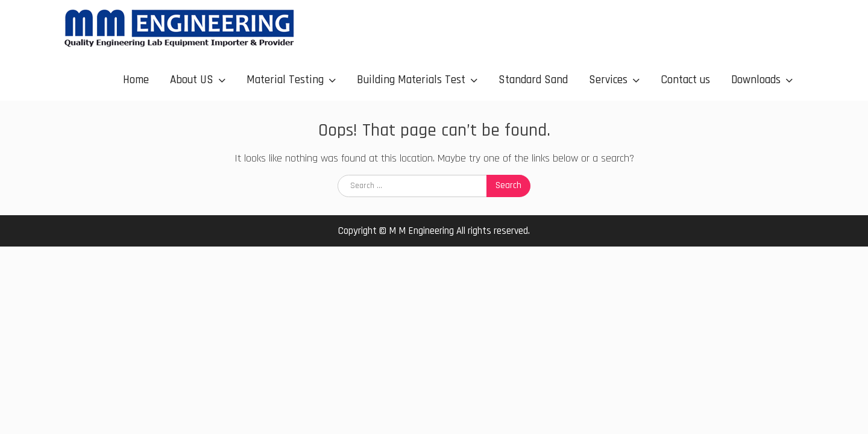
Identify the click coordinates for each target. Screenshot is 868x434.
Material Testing (285, 80)
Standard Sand (533, 80)
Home (136, 80)
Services (608, 80)
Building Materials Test (411, 80)
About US (192, 80)
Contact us (685, 80)
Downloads (756, 80)
